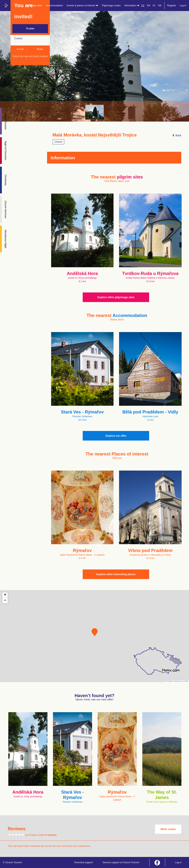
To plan (30, 28)
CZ (143, 5)
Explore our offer (116, 436)
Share (40, 49)
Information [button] (132, 5)
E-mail (20, 49)
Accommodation (54, 5)
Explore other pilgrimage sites (116, 297)
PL (154, 5)
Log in (183, 5)
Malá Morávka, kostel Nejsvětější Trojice (95, 135)
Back (177, 135)
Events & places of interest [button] (83, 5)
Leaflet (169, 681)
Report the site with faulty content (30, 56)
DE (160, 5)
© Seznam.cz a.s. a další (180, 681)
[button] (95, 632)
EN (149, 5)
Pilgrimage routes (111, 5)
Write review (168, 829)
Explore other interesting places (116, 574)
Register (171, 5)
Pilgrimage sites (34, 5)
